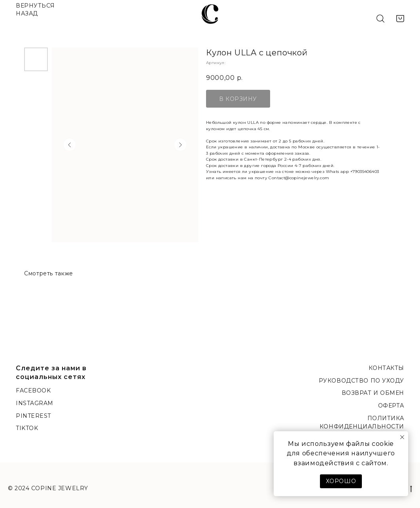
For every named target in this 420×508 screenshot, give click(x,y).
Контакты (386, 368)
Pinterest (33, 416)
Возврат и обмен (373, 393)
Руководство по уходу (361, 381)
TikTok (27, 428)
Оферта (391, 406)
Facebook (33, 390)
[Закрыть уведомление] (402, 437)
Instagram (35, 403)
